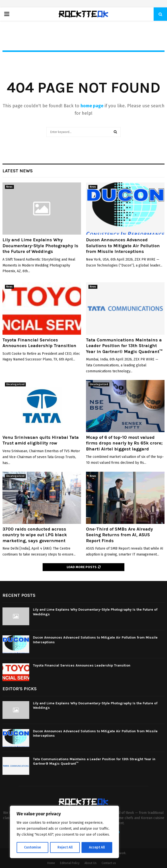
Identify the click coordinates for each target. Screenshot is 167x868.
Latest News (18, 171)
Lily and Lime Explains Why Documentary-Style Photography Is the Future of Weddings (40, 246)
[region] (64, 832)
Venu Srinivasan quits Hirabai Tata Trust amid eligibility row (41, 440)
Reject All (65, 847)
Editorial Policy (70, 863)
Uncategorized (15, 384)
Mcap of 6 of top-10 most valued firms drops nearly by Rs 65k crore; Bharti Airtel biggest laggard (124, 443)
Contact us (109, 863)
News (9, 187)
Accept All (97, 847)
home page (92, 106)
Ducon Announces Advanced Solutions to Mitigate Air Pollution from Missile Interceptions (123, 246)
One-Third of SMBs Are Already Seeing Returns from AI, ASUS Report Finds (119, 535)
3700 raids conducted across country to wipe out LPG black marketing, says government (35, 535)
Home (51, 863)
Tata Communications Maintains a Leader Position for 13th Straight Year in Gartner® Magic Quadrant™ (124, 346)
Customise (32, 847)
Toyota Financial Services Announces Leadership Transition (39, 343)
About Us (91, 863)
